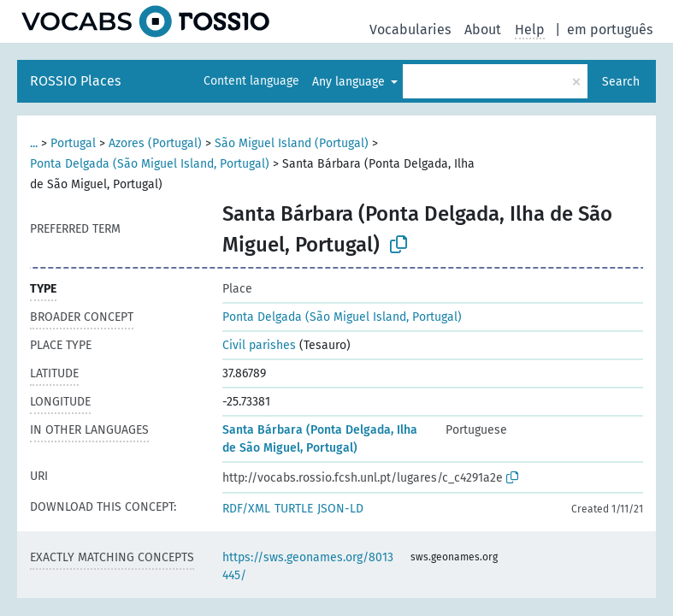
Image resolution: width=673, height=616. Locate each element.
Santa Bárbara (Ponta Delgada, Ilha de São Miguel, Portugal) (320, 439)
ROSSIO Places (75, 81)
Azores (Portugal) (155, 143)
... (34, 143)
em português (610, 30)
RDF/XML (246, 509)
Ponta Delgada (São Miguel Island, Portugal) (150, 164)
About (483, 30)
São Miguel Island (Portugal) (292, 143)
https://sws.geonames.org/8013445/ (308, 566)
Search (621, 82)
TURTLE (294, 509)
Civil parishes (259, 345)
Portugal (73, 143)
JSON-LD (340, 509)
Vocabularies (410, 30)
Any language (350, 82)
